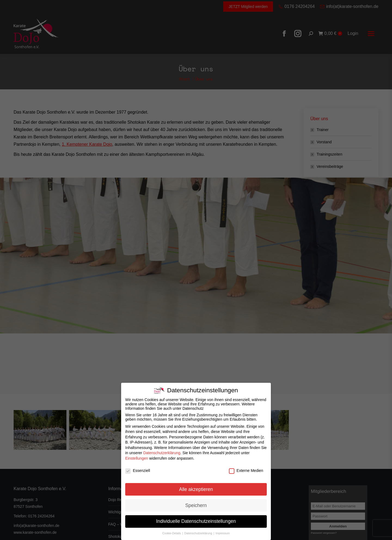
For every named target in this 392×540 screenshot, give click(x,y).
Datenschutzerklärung (162, 453)
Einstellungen (137, 458)
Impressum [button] (223, 533)
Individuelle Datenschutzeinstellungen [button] (196, 521)
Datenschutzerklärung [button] (199, 533)
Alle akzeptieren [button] (196, 489)
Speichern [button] (196, 505)
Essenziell (138, 471)
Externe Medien (246, 471)
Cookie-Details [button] (172, 533)
